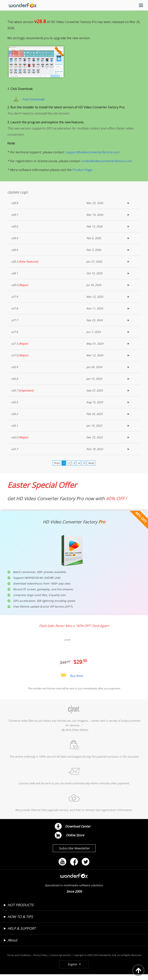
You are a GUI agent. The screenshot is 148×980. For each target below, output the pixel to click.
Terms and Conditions (19, 961)
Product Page (82, 176)
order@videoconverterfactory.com (107, 167)
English (72, 970)
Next (91, 469)
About (12, 946)
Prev (57, 469)
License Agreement (60, 961)
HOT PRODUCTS (21, 911)
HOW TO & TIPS (20, 922)
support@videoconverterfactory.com (92, 158)
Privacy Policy (40, 961)
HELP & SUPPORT (22, 934)
